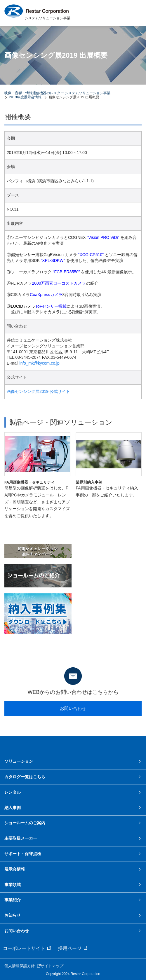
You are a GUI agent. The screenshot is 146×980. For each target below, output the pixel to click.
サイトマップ (52, 966)
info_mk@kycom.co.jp (40, 363)
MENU (134, 13)
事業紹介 (13, 900)
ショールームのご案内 (25, 823)
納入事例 (13, 808)
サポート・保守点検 (23, 854)
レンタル (13, 792)
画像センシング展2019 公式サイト (38, 391)
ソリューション (19, 761)
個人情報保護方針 (20, 966)
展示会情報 (15, 869)
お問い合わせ (73, 708)
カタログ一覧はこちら (25, 777)
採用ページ (70, 948)
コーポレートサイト (24, 948)
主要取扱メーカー (21, 838)
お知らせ (13, 915)
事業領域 (13, 885)
